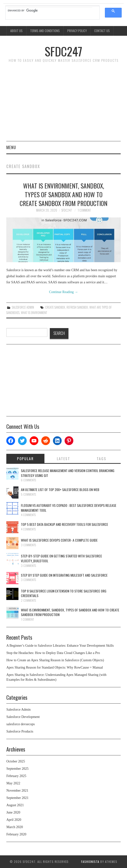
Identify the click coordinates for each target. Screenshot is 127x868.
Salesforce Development (23, 717)
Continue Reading (63, 292)
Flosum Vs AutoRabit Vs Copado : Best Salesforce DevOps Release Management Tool (69, 508)
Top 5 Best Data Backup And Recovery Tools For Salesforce (64, 524)
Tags (102, 458)
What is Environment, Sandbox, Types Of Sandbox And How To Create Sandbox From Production (63, 194)
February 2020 (16, 834)
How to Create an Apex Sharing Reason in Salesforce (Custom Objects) (55, 660)
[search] (50, 10)
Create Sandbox (55, 307)
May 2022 (13, 783)
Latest (63, 458)
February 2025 (16, 776)
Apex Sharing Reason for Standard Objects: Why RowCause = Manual (55, 667)
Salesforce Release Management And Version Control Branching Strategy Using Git (68, 473)
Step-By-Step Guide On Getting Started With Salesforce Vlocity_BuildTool (61, 558)
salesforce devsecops (21, 724)
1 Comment (84, 210)
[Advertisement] (63, 105)
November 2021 (17, 791)
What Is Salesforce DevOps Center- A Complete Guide (59, 540)
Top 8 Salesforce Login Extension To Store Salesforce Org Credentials (64, 593)
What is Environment (34, 313)
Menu (11, 147)
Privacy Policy (77, 31)
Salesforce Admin (23, 307)
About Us (16, 31)
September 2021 (17, 798)
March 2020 (15, 827)
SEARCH (59, 333)
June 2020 (13, 812)
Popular (25, 458)
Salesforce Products (20, 731)
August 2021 (15, 805)
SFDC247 (63, 51)
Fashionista (90, 862)
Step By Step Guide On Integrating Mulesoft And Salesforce (64, 575)
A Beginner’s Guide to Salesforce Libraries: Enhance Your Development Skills (60, 646)
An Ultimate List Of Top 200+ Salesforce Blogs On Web (60, 489)
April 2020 (14, 820)
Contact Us (102, 31)
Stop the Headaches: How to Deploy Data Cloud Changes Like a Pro (53, 653)
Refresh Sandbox (77, 307)
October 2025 (16, 761)
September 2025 (17, 769)
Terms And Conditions (45, 31)
